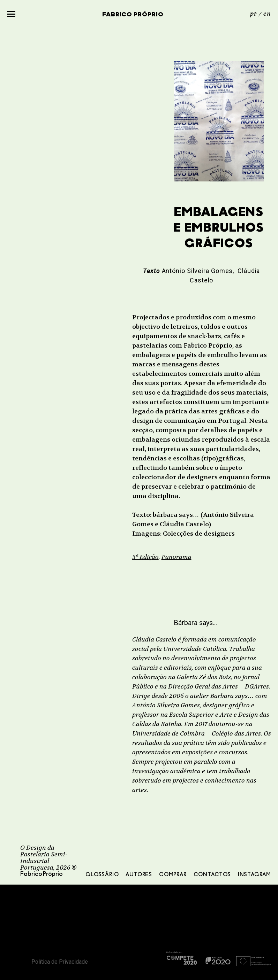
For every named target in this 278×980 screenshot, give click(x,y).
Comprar (173, 875)
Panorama (176, 557)
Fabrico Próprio (133, 15)
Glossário (102, 875)
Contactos (212, 875)
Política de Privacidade (60, 962)
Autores (139, 875)
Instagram (254, 875)
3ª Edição (145, 557)
